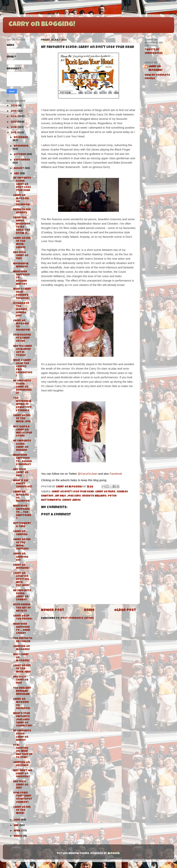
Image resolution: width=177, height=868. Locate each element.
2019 (14, 111)
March (18, 836)
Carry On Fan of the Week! (22, 810)
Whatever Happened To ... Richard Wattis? (21, 278)
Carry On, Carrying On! (21, 557)
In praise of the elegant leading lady (21, 310)
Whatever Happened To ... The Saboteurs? (22, 512)
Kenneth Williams (94, 496)
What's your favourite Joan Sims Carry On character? (23, 720)
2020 (14, 106)
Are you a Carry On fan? (21, 473)
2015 (14, 133)
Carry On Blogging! (42, 25)
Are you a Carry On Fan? (21, 256)
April (17, 831)
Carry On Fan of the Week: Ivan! (22, 669)
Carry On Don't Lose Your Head (73, 492)
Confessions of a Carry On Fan (22, 338)
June (17, 820)
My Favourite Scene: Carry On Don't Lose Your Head (22, 184)
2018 (14, 117)
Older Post (125, 610)
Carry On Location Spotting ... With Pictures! (23, 580)
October (20, 155)
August (19, 168)
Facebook (116, 474)
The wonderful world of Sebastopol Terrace (22, 405)
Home (89, 610)
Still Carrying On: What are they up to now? (23, 751)
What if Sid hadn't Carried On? (23, 484)
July (17, 174)
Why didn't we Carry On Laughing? (23, 774)
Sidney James (71, 500)
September (22, 160)
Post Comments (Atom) (77, 618)
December (21, 138)
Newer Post (53, 610)
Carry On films (105, 492)
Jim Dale (60, 496)
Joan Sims (74, 496)
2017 (14, 122)
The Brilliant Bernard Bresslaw (22, 691)
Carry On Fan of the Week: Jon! (22, 419)
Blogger (114, 854)
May (16, 826)
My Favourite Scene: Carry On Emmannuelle (22, 387)
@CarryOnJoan (87, 474)
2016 (14, 128)
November (21, 146)
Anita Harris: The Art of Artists (22, 608)
